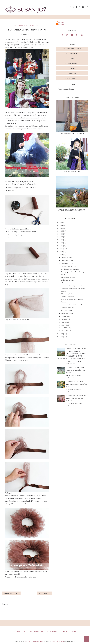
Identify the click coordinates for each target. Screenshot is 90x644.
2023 (62, 228)
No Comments (70, 364)
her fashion (72, 54)
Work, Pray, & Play (67, 294)
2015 (62, 252)
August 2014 (66, 316)
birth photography (72, 49)
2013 (62, 334)
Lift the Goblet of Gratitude (70, 269)
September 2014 (67, 313)
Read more (78, 361)
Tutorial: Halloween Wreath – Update (73, 305)
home (72, 58)
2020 (62, 237)
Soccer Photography (76, 368)
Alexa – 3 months (67, 283)
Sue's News (29, 641)
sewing (72, 68)
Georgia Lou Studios (58, 641)
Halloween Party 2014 (68, 280)
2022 (62, 231)
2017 (62, 246)
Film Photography (74, 382)
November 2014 (67, 260)
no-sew (28, 25)
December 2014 (67, 257)
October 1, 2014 (67, 310)
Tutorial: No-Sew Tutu (69, 266)
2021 (62, 234)
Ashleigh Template (38, 641)
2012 (62, 337)
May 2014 (65, 325)
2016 (62, 249)
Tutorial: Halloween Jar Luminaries (72, 286)
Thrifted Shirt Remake (68, 297)
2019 (62, 240)
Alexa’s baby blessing (68, 277)
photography (72, 63)
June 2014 (65, 322)
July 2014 (65, 319)
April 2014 (65, 328)
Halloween (18, 25)
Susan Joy (61, 22)
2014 (62, 254)
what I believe (72, 78)
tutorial (36, 25)
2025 (62, 222)
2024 (62, 225)
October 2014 (66, 263)
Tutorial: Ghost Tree (68, 307)
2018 (62, 243)
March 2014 (66, 331)
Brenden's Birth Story (76, 396)
